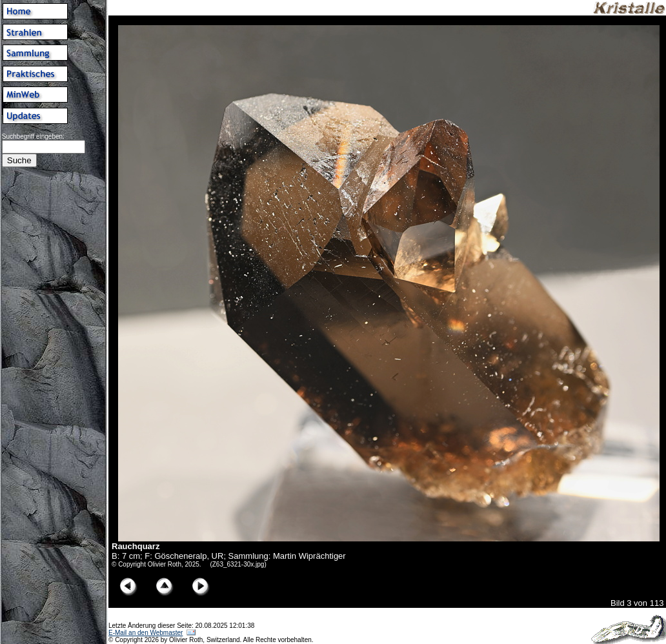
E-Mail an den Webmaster (146, 633)
